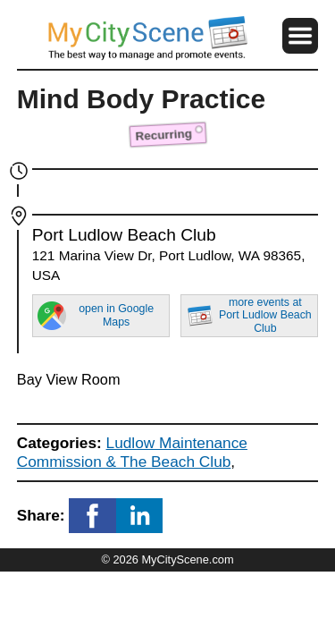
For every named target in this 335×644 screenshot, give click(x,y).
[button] (300, 36)
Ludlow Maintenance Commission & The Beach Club (132, 452)
